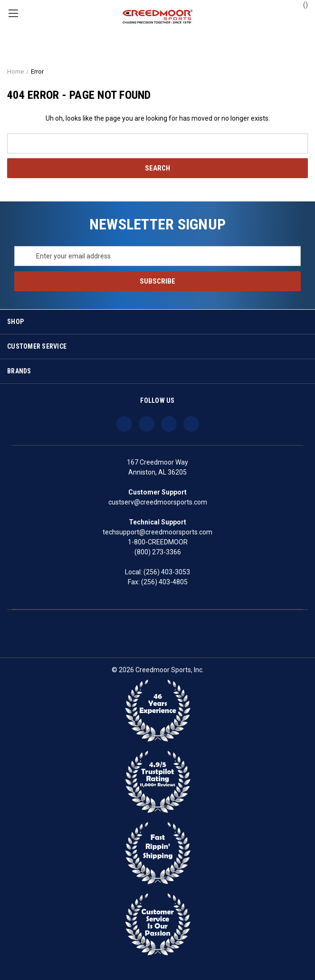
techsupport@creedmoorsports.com (157, 532)
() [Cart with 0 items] (301, 4)
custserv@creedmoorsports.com (158, 502)
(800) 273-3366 (158, 552)
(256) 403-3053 (167, 572)
